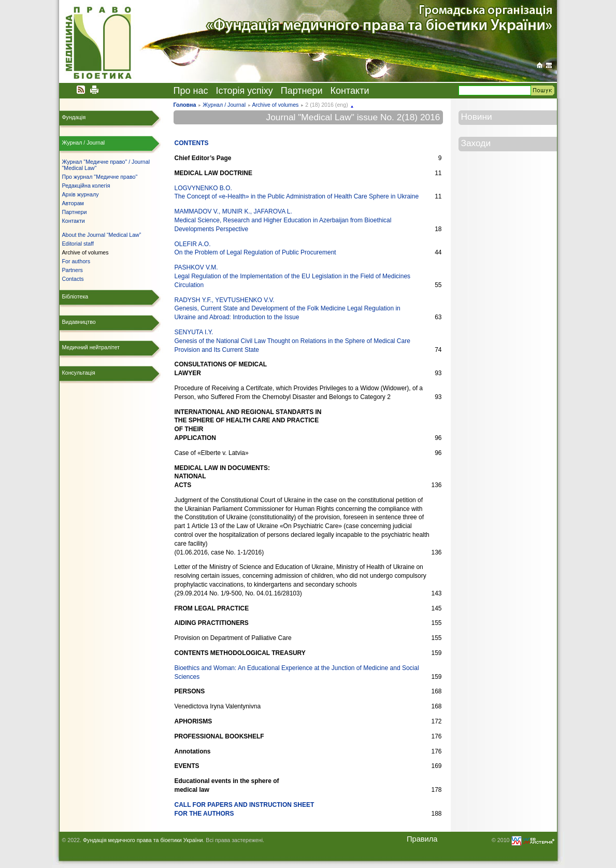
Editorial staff (78, 244)
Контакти (350, 91)
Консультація (79, 373)
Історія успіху (244, 91)
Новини (477, 117)
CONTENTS (192, 143)
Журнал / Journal (224, 105)
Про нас (191, 91)
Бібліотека (75, 296)
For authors (76, 261)
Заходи (476, 143)
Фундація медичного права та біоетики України (143, 840)
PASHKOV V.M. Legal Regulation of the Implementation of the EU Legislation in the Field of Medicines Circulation (293, 276)
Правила (422, 839)
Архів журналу (81, 194)
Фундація (74, 117)
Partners (73, 270)
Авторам (73, 203)
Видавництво (79, 322)
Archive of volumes (275, 105)
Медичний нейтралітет (91, 347)
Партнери (302, 91)
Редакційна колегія (86, 186)
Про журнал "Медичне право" (100, 177)
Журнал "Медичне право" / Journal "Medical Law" (106, 165)
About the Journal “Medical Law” (102, 235)
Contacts (73, 279)
